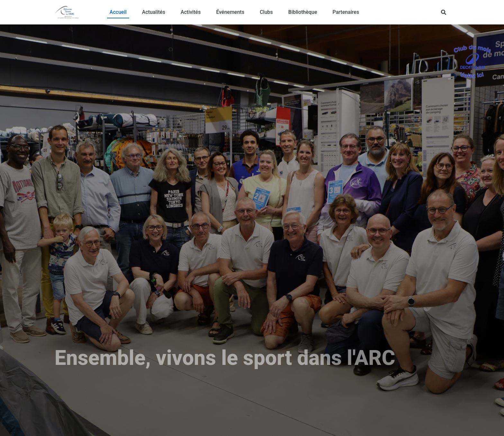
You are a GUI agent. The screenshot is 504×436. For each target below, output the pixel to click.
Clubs (266, 12)
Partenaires (346, 12)
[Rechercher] (444, 12)
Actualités (154, 12)
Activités (191, 12)
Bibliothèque (303, 12)
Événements (230, 12)
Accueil (118, 12)
